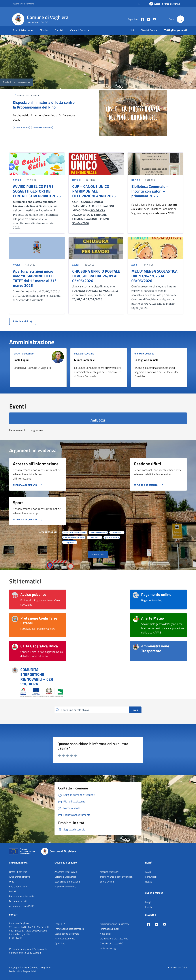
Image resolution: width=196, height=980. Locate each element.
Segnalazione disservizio (67, 934)
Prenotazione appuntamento (69, 929)
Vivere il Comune (80, 30)
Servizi (59, 30)
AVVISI (16, 265)
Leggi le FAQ (61, 924)
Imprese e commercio (65, 886)
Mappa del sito (31, 971)
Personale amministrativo (22, 896)
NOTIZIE (17, 180)
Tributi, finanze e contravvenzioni (116, 877)
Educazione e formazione (67, 882)
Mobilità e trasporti (109, 872)
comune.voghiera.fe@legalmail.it (31, 949)
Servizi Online (149, 30)
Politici (12, 891)
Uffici (131, 30)
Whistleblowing (108, 948)
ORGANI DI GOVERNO (24, 354)
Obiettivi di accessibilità (112, 943)
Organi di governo (18, 872)
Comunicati (151, 877)
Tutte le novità (23, 321)
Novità (44, 30)
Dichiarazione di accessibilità (114, 939)
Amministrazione (23, 30)
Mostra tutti (98, 554)
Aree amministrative (20, 877)
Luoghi (149, 902)
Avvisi (148, 872)
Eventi (148, 907)
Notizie (149, 882)
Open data (60, 943)
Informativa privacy (110, 929)
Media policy (15, 971)
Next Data (182, 967)
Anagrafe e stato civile (66, 872)
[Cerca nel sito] (180, 19)
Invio (135, 710)
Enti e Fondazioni (18, 886)
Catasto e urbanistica (65, 877)
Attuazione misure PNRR (22, 906)
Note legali (105, 934)
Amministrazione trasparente (115, 924)
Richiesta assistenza (65, 939)
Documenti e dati (18, 901)
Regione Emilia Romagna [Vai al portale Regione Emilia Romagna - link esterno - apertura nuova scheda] (23, 4)
